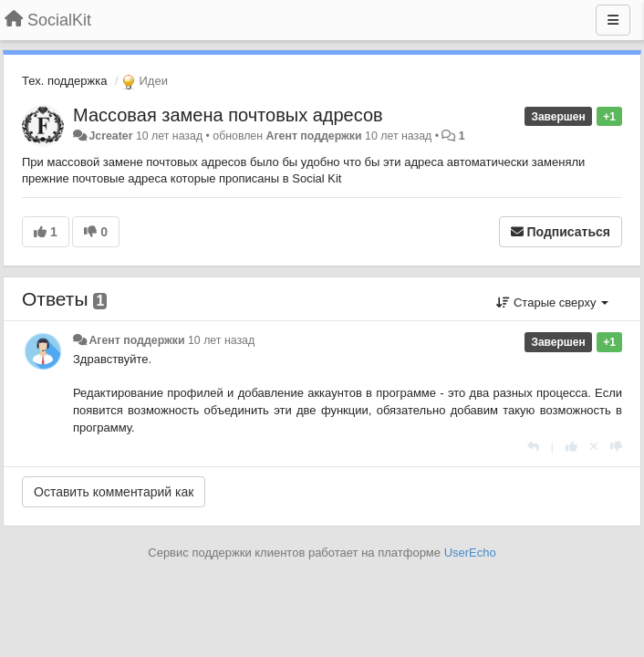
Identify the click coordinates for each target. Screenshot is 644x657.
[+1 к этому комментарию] (571, 447)
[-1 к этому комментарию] (616, 447)
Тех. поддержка (64, 81)
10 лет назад (221, 340)
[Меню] (613, 20)
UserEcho (470, 553)
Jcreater (110, 136)
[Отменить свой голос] (594, 447)
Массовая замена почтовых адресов (228, 115)
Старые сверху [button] (552, 302)
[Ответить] (533, 447)
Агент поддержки (314, 136)
